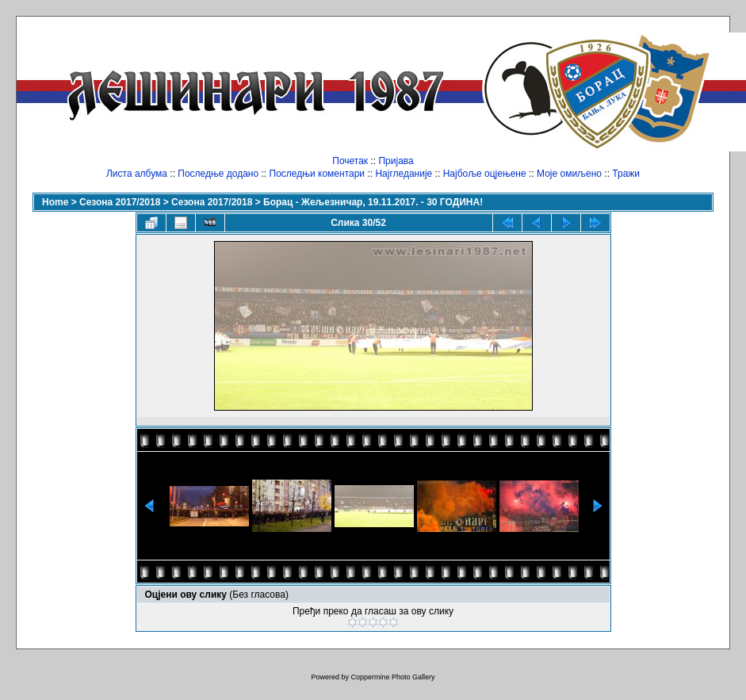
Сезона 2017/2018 (120, 202)
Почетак (350, 161)
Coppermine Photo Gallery (392, 677)
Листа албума (137, 174)
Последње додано (218, 174)
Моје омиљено (569, 174)
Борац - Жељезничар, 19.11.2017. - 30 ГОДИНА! (373, 202)
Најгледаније (404, 174)
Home (55, 202)
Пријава (396, 161)
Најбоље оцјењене (485, 174)
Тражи (626, 174)
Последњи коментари (318, 174)
